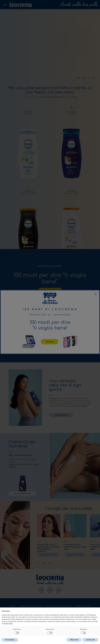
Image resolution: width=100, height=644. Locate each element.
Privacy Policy (8, 623)
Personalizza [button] (10, 640)
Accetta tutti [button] (90, 640)
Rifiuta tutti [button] (74, 640)
